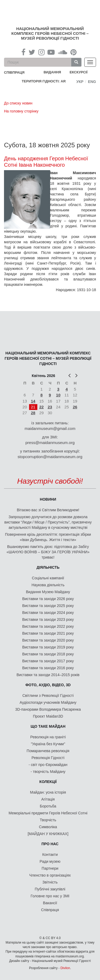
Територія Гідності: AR (44, 81)
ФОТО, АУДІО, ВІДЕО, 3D (48, 685)
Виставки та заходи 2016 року (48, 668)
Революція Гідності (48, 758)
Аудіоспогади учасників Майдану (48, 702)
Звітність (50, 882)
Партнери (50, 868)
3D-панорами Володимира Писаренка (48, 709)
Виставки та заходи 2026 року (48, 599)
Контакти (50, 855)
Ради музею (50, 861)
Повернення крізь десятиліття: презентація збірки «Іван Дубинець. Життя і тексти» (48, 537)
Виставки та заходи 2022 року (48, 626)
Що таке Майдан (48, 726)
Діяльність (48, 567)
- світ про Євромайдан (48, 765)
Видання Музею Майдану (48, 592)
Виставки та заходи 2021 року (48, 633)
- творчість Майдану (48, 772)
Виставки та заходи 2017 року (48, 661)
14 (33, 401)
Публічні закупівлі (50, 889)
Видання (52, 72)
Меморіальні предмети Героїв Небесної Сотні (48, 813)
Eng (92, 82)
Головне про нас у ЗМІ (50, 896)
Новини (48, 499)
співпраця (14, 72)
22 (41, 407)
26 (75, 407)
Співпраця (50, 910)
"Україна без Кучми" (48, 744)
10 (58, 395)
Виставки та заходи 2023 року (48, 619)
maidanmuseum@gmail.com (50, 428)
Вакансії (50, 903)
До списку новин (18, 103)
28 (33, 413)
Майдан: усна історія (48, 792)
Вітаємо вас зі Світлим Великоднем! (48, 510)
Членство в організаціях (50, 875)
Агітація (48, 799)
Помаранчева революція (48, 751)
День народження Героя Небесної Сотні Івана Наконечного (46, 162)
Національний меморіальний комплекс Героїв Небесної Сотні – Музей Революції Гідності (50, 33)
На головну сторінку (21, 111)
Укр (80, 82)
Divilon (65, 968)
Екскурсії (79, 72)
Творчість (48, 820)
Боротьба (48, 806)
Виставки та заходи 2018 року (48, 654)
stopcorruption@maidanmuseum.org (50, 457)
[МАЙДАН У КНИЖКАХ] (48, 834)
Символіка (48, 827)
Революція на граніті (48, 737)
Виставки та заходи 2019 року (48, 647)
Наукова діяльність (48, 585)
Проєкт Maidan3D (48, 716)
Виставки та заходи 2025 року (48, 606)
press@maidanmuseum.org (50, 443)
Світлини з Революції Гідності (48, 696)
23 (50, 407)
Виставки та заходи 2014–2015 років (48, 675)
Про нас (50, 844)
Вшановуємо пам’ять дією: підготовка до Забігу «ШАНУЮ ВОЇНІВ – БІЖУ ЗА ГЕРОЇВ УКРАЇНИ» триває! (48, 552)
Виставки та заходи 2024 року (48, 613)
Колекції (48, 782)
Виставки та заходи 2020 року (48, 640)
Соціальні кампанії (48, 578)
